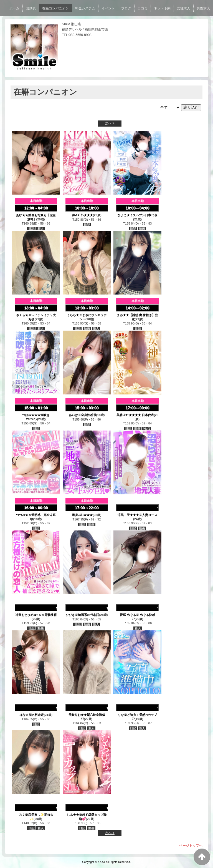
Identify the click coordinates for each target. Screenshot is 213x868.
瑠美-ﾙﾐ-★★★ (82, 515)
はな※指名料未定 (32, 715)
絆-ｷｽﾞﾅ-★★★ (82, 215)
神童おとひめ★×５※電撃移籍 (36, 615)
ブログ (126, 8)
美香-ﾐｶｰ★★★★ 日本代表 (135, 415)
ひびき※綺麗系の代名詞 (83, 615)
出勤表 (31, 8)
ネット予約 (162, 8)
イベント (108, 8)
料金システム (85, 8)
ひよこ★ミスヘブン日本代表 (137, 215)
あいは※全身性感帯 (83, 415)
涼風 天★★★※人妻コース (137, 515)
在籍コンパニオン (55, 8)
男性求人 (203, 8)
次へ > (110, 123)
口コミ (143, 8)
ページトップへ (191, 846)
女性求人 (184, 8)
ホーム (14, 8)
